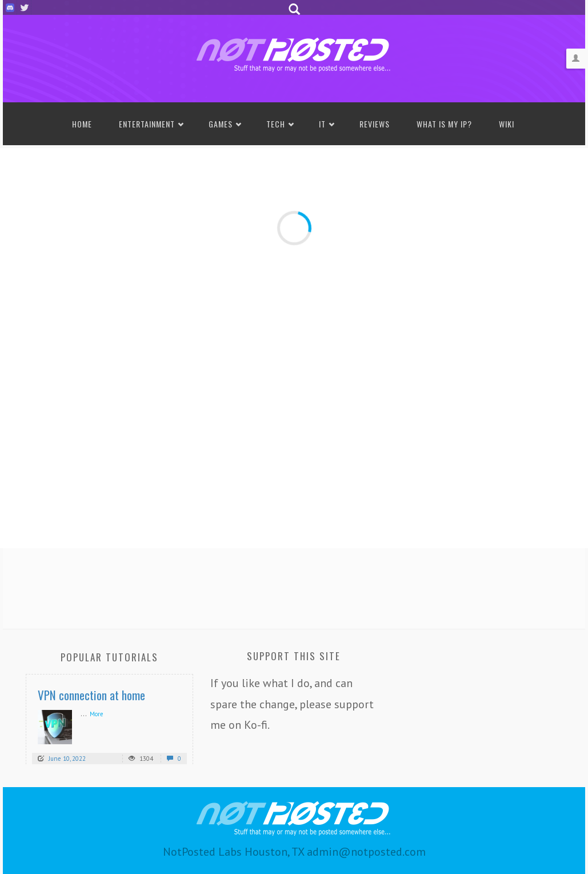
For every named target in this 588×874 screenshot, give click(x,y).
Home (82, 124)
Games (221, 124)
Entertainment (147, 124)
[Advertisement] (294, 585)
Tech (276, 124)
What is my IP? (444, 124)
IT (322, 124)
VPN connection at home (91, 695)
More (97, 714)
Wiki (507, 124)
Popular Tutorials (109, 657)
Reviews (375, 124)
